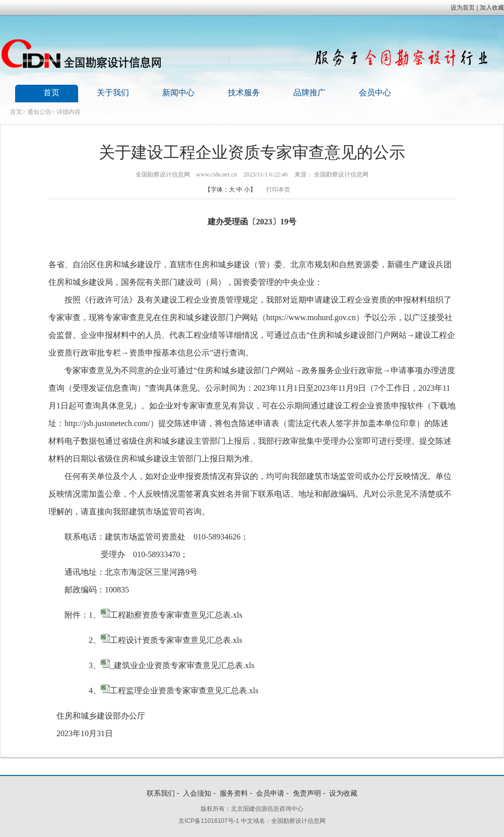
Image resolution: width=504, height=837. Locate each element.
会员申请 (270, 793)
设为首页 (463, 8)
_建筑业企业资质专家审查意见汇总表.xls (182, 665)
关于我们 (113, 93)
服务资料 (234, 793)
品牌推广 (309, 93)
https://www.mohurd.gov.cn (311, 317)
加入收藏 (492, 8)
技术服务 (244, 93)
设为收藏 (343, 793)
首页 (51, 93)
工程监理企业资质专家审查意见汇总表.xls (184, 691)
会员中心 (375, 93)
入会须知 (197, 793)
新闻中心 (178, 93)
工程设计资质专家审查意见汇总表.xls (176, 640)
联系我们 (161, 793)
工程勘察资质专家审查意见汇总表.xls (176, 615)
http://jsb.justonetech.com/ (107, 423)
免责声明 (307, 793)
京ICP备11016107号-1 (209, 821)
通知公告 (39, 112)
